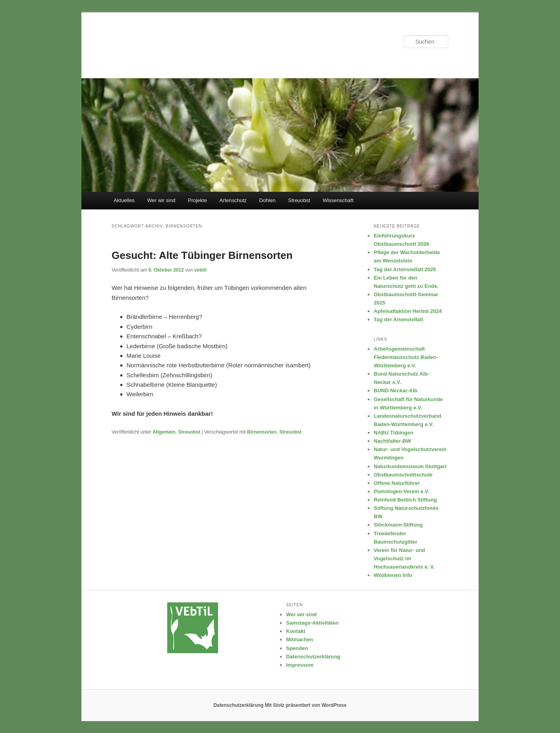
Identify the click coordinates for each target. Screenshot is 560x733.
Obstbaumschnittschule (403, 475)
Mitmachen (299, 639)
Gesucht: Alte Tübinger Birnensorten (202, 255)
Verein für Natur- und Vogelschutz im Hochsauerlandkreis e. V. (404, 558)
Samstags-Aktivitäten (312, 623)
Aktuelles (124, 200)
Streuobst (299, 200)
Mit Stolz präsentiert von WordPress (306, 705)
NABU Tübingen (394, 433)
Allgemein (164, 432)
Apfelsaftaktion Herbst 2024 (408, 311)
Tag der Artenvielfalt (398, 319)
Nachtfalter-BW (392, 441)
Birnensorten (262, 432)
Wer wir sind (161, 200)
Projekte (197, 200)
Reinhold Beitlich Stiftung (405, 500)
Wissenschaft (338, 200)
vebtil (200, 270)
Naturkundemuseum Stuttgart (410, 466)
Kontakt (295, 631)
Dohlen (267, 200)
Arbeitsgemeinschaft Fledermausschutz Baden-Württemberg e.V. (406, 357)
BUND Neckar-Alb (396, 391)
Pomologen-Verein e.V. (402, 491)
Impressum (300, 665)
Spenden (297, 648)
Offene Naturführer (397, 483)
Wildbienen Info (393, 575)
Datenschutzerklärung (313, 657)
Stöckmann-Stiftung (398, 525)
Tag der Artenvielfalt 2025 (405, 269)
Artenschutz (233, 200)
